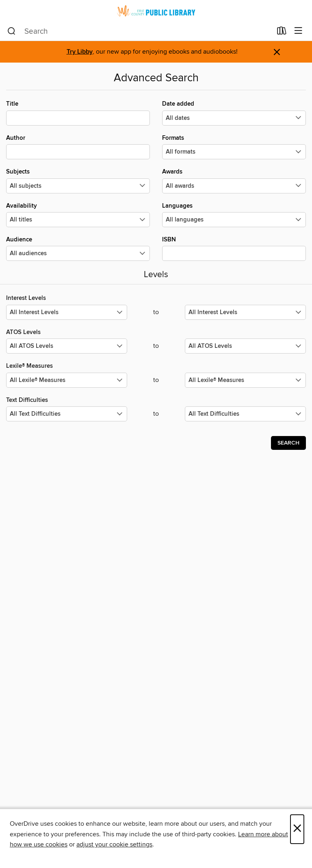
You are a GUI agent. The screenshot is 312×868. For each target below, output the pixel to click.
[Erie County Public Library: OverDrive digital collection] (156, 11)
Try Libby (80, 52)
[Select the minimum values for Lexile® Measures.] (67, 380)
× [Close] (297, 829)
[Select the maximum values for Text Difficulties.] (245, 414)
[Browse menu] (298, 31)
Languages (234, 215)
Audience (78, 248)
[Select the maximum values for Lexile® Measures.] (245, 380)
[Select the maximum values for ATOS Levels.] (245, 346)
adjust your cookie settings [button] (114, 844)
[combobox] (140, 31)
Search (288, 443)
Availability (78, 215)
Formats (234, 147)
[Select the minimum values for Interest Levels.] (67, 312)
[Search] (12, 31)
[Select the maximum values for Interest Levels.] (245, 312)
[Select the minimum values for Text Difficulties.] (67, 414)
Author (78, 147)
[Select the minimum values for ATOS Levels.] (67, 346)
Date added (234, 113)
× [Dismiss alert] (277, 52)
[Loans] (282, 33)
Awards (234, 180)
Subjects (78, 180)
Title (78, 113)
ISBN (234, 248)
